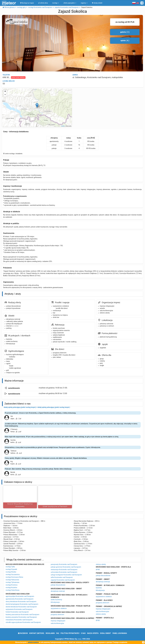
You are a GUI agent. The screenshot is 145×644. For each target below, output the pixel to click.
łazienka (99, 588)
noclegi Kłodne (11, 572)
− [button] (5, 95)
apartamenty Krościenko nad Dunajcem (20, 599)
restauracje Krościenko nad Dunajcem (64, 570)
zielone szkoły (101, 564)
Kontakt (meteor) (37, 633)
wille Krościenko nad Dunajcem (62, 577)
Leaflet (63, 126)
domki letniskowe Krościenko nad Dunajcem (21, 607)
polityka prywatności (70, 633)
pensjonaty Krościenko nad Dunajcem (64, 564)
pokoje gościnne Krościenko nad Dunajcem (66, 567)
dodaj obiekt (106, 633)
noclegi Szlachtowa (13, 590)
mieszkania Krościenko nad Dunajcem (19, 620)
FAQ (58, 633)
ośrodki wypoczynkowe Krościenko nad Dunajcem (23, 622)
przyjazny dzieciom (57, 615)
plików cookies (33, 642)
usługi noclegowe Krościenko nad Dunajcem (66, 575)
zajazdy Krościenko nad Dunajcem (63, 580)
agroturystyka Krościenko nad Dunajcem (20, 596)
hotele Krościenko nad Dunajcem (17, 612)
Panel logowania (120, 633)
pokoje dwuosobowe (58, 585)
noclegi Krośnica (11, 585)
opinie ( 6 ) (125, 41)
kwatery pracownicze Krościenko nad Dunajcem (22, 615)
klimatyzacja (55, 602)
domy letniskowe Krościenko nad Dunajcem (21, 602)
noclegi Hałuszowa (12, 580)
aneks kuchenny (56, 600)
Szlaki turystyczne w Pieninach (55, 507)
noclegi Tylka (10, 567)
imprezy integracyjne (58, 621)
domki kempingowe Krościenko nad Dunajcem (22, 604)
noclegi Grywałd (11, 569)
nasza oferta (93, 633)
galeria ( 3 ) (125, 32)
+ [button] (5, 92)
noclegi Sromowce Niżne (14, 577)
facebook (23, 633)
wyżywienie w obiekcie (59, 608)
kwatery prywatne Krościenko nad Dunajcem (21, 617)
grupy (98, 569)
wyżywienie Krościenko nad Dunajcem (19, 609)
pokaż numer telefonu (18, 78)
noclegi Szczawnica (13, 575)
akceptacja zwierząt (58, 591)
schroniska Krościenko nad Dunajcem (64, 572)
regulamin (50, 633)
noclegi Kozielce (11, 587)
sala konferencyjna (57, 623)
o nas (83, 633)
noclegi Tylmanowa (12, 582)
